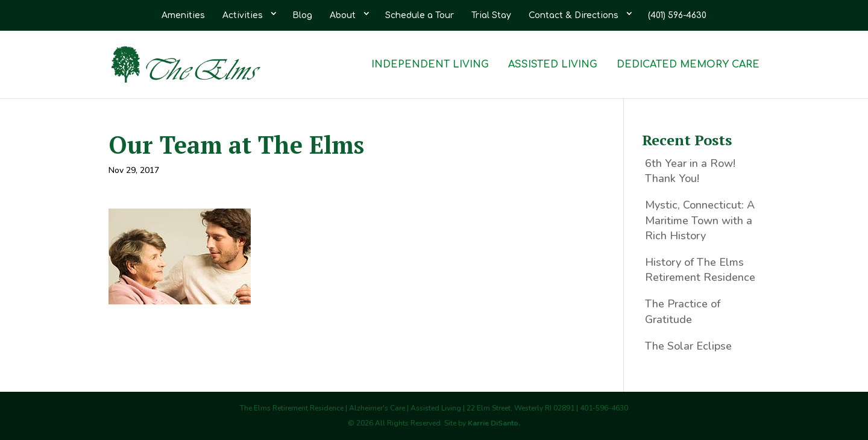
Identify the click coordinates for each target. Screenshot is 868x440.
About (343, 15)
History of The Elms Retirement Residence (700, 270)
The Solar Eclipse (688, 346)
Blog (302, 15)
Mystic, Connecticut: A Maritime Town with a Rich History (700, 220)
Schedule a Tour (420, 15)
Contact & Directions (574, 15)
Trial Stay (491, 15)
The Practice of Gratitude (683, 311)
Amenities (183, 15)
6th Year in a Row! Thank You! (690, 171)
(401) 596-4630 (677, 15)
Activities (243, 15)
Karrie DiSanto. (494, 423)
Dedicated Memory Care (688, 65)
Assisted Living (553, 65)
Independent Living (430, 65)
